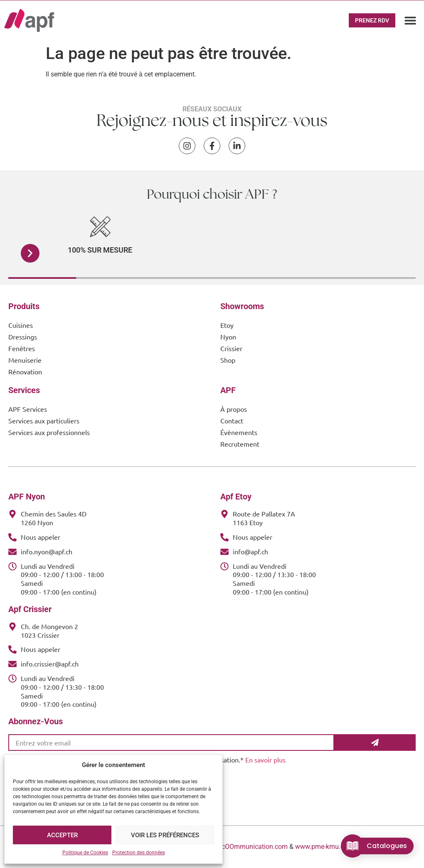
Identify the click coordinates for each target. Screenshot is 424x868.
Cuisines (21, 325)
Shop (228, 360)
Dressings (23, 337)
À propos (234, 409)
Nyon (228, 337)
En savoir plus (265, 760)
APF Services (28, 409)
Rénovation (25, 371)
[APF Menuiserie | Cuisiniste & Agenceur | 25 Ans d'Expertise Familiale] (29, 20)
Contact (232, 420)
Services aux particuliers (44, 420)
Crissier (231, 348)
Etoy (227, 325)
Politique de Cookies (85, 853)
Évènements (239, 432)
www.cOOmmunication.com (247, 847)
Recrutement (240, 444)
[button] (410, 20)
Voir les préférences (165, 835)
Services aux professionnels (49, 432)
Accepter (62, 835)
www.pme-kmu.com (324, 847)
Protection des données (139, 853)
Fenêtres (22, 348)
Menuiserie (25, 360)
